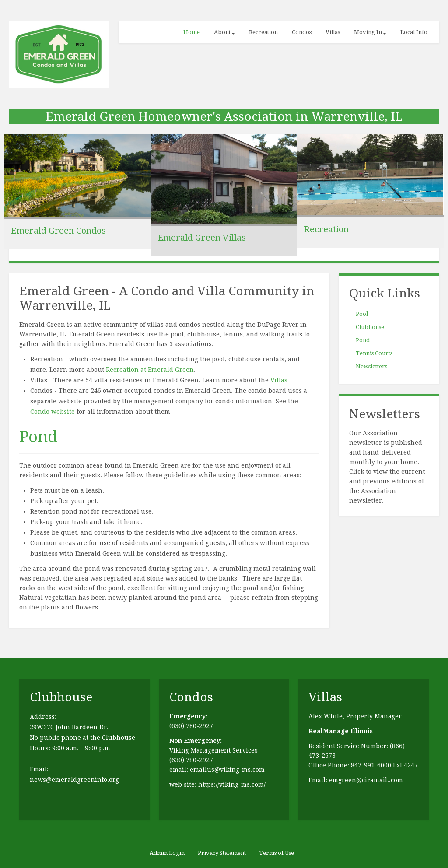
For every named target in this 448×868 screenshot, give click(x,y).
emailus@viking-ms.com (227, 770)
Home (192, 32)
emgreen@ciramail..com (366, 780)
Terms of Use (276, 853)
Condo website (52, 412)
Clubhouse (370, 327)
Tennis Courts (374, 353)
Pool (362, 314)
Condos (302, 32)
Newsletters (371, 366)
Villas (333, 32)
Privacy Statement (222, 853)
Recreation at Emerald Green (150, 370)
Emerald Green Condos (58, 231)
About (224, 32)
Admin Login (167, 853)
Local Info (414, 32)
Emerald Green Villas (202, 238)
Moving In (370, 32)
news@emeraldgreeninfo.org (74, 780)
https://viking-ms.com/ (232, 784)
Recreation (263, 32)
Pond (38, 437)
